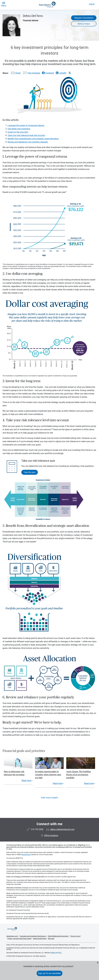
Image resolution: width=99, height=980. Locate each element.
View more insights (49, 798)
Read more (26, 780)
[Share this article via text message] (31, 73)
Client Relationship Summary (58, 936)
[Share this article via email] (15, 73)
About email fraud (39, 939)
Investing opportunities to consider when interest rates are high (48, 775)
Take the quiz (30, 472)
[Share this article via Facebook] (48, 73)
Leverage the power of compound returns (26, 125)
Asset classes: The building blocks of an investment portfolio (79, 775)
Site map (51, 939)
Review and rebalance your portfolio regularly (28, 142)
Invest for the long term (18, 132)
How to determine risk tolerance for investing (14, 773)
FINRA (53, 953)
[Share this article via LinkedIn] (61, 73)
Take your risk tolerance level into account (26, 135)
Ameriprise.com (12, 936)
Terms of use (75, 936)
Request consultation (84, 18)
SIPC (60, 953)
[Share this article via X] (70, 73)
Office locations (49, 835)
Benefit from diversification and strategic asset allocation (33, 139)
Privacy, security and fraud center (19, 939)
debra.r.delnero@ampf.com (62, 829)
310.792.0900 (37, 829)
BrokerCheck (26, 855)
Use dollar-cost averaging (19, 129)
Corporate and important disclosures (33, 936)
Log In (92, 4)
